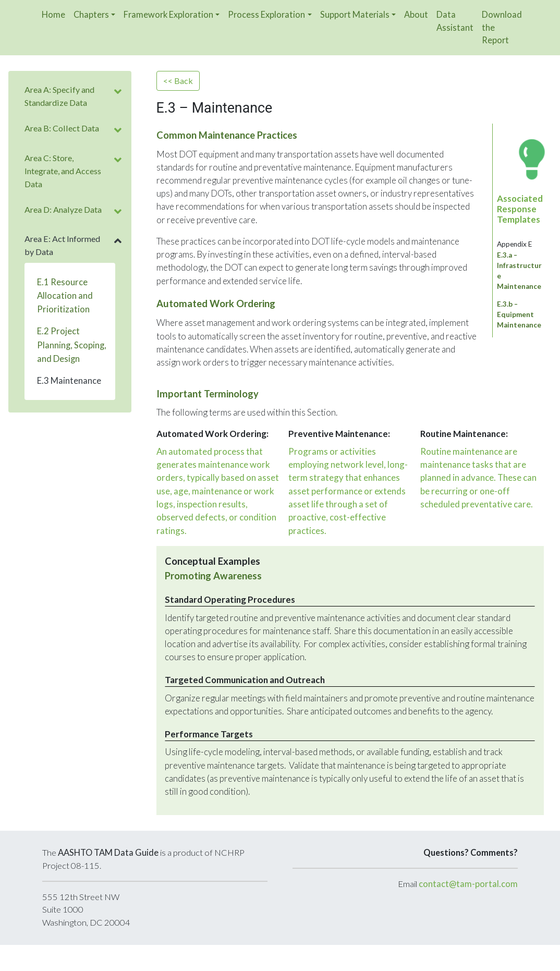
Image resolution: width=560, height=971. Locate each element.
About (416, 14)
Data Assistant (455, 21)
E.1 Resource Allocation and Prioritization (65, 295)
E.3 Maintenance (69, 380)
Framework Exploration (168, 14)
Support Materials (355, 14)
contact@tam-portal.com (468, 884)
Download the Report (502, 27)
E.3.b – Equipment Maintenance (519, 314)
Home (53, 14)
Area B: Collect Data (62, 128)
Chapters (91, 14)
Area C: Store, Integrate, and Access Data (63, 171)
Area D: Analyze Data (63, 209)
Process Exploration (266, 14)
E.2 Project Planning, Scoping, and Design (72, 344)
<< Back (178, 81)
